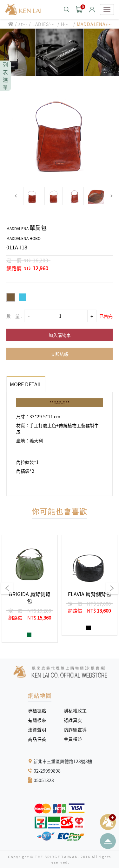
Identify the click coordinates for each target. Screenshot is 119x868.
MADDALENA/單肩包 (94, 24)
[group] (30, 589)
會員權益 (75, 739)
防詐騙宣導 (75, 730)
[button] (16, 196)
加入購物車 (60, 335)
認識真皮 (75, 720)
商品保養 (40, 739)
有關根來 (40, 720)
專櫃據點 (37, 710)
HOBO (66, 24)
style (23, 24)
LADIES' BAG (43, 24)
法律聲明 (40, 730)
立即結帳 (60, 354)
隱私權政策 (73, 710)
